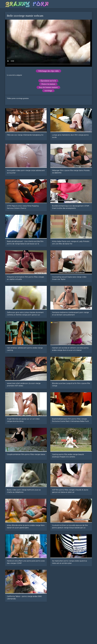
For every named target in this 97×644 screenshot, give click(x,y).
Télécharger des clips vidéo (48, 71)
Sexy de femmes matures (48, 87)
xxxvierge (48, 91)
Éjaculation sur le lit (48, 81)
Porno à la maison (48, 84)
